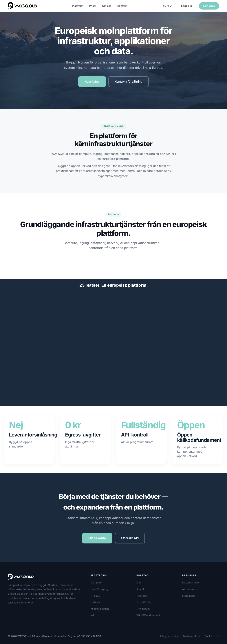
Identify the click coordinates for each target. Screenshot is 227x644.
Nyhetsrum (143, 609)
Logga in (187, 6)
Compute (96, 582)
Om (139, 582)
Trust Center (144, 602)
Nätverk (95, 602)
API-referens (190, 589)
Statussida (188, 596)
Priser (93, 6)
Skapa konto (97, 538)
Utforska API (130, 538)
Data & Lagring (100, 589)
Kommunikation (100, 609)
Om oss (107, 6)
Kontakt (122, 6)
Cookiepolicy (212, 636)
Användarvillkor (191, 636)
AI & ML (95, 596)
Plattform (78, 6)
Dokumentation (191, 582)
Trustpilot (142, 596)
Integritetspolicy (169, 636)
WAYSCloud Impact (148, 615)
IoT (92, 615)
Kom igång (209, 6)
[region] (113, 351)
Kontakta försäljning (129, 81)
